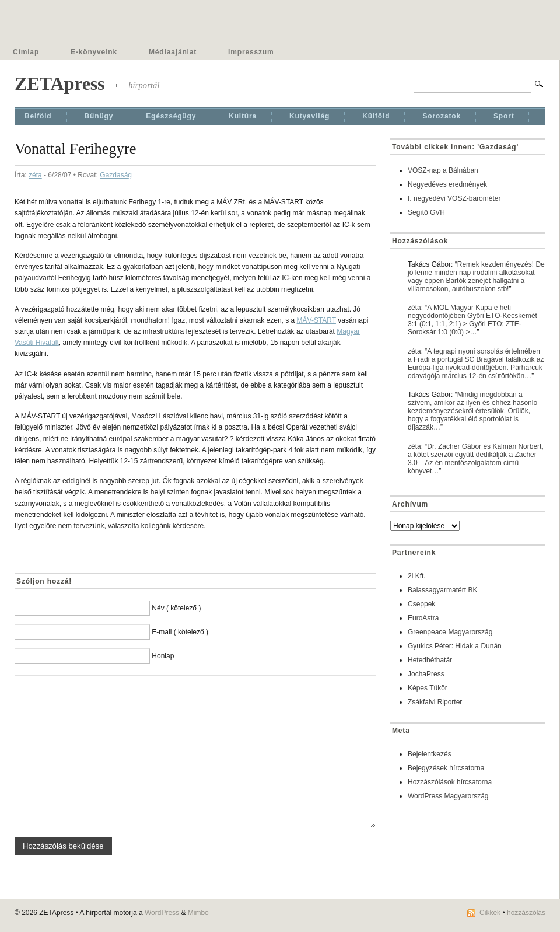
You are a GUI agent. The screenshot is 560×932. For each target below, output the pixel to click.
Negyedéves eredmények (447, 184)
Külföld (376, 116)
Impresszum (251, 52)
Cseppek (421, 604)
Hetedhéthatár (430, 660)
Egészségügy (171, 116)
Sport (504, 116)
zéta (35, 175)
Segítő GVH (426, 212)
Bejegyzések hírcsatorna (446, 768)
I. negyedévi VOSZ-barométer (454, 198)
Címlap (26, 52)
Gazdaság (116, 175)
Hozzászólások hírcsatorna (450, 782)
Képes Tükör (428, 688)
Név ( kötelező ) (176, 608)
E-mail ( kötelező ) (180, 632)
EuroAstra (423, 618)
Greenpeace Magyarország (450, 632)
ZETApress (60, 83)
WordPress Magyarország (448, 796)
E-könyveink (94, 52)
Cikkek (490, 913)
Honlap (163, 656)
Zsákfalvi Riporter (435, 702)
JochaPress (426, 674)
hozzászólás (526, 913)
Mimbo (198, 913)
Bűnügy (99, 116)
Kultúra (243, 116)
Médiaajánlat (173, 52)
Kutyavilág (309, 116)
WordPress (162, 913)
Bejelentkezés (430, 754)
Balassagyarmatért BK (442, 590)
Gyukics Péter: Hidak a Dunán (455, 646)
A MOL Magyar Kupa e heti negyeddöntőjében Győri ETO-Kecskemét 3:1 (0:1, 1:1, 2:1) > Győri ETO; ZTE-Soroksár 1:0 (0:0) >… (473, 320)
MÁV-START (316, 320)
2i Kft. (417, 576)
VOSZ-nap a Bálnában (443, 170)
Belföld (38, 116)
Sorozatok (442, 116)
